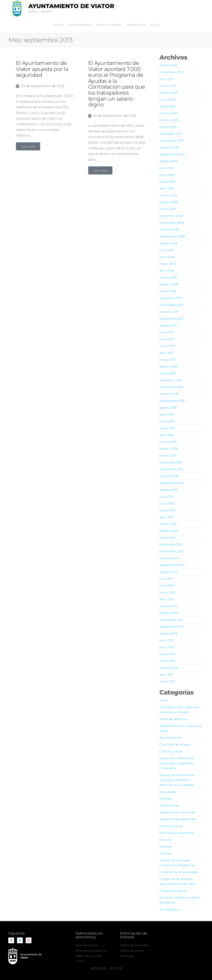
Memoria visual (171, 826)
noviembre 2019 (172, 141)
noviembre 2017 (172, 305)
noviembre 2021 (171, 72)
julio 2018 (166, 250)
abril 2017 (167, 353)
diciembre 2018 (171, 216)
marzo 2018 (168, 277)
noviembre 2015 (171, 469)
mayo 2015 (167, 510)
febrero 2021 (169, 93)
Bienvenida (80, 25)
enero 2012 (167, 661)
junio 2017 (167, 339)
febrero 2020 (169, 120)
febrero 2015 (169, 531)
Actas (164, 700)
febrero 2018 (169, 284)
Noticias (166, 840)
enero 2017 (168, 373)
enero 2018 (168, 291)
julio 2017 (166, 332)
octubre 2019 (169, 147)
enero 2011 (167, 681)
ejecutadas (168, 792)
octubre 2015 (169, 476)
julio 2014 (166, 579)
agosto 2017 (168, 325)
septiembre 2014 (172, 565)
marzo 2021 (168, 86)
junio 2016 (167, 421)
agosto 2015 (168, 490)
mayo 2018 (167, 264)
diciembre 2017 (171, 298)
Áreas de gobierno (173, 719)
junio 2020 (167, 99)
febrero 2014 (169, 613)
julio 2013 (166, 640)
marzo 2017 (168, 360)
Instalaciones (169, 805)
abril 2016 (167, 435)
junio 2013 (167, 647)
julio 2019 (166, 168)
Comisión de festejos (175, 744)
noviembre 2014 (172, 551)
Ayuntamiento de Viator (71, 6)
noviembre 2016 (172, 387)
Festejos (166, 799)
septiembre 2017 (172, 319)
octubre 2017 (169, 312)
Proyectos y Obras (173, 891)
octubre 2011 (169, 668)
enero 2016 (168, 455)
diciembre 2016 (171, 380)
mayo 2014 (168, 592)
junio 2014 (167, 586)
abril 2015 (166, 517)
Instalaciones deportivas (178, 819)
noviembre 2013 (171, 620)
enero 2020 (168, 127)
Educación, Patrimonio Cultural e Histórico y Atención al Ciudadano (177, 780)
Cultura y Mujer (171, 751)
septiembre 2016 (172, 401)
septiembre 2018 (172, 236)
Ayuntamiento (171, 738)
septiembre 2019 (172, 154)
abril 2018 (167, 271)
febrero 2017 (169, 366)
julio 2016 (166, 414)
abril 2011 (166, 675)
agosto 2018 (168, 243)
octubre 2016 (169, 394)
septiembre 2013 (172, 627)
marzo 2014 (168, 606)
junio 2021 (167, 79)
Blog (156, 25)
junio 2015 (167, 503)
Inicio (58, 25)
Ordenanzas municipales (179, 872)
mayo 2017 (167, 346)
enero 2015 (167, 538)
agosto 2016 (168, 408)
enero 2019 (168, 209)
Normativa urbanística (177, 833)
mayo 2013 (167, 654)
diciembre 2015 (171, 462)
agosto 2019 (168, 161)
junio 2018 (167, 257)
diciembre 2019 (171, 134)
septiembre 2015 (172, 483)
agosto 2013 (168, 633)
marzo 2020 (169, 113)
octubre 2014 (169, 558)
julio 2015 (166, 497)
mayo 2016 (167, 428)
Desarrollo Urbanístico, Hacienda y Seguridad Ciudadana (177, 763)
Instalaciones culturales (177, 812)
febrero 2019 (169, 202)
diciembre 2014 (171, 544)
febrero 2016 (169, 449)
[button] (28, 146)
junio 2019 (167, 175)
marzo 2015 (168, 524)
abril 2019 (167, 188)
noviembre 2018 (172, 223)
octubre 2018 (169, 230)
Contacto (136, 25)
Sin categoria (169, 909)
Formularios (109, 25)
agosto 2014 (168, 572)
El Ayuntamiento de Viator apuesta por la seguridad (42, 69)
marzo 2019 (168, 195)
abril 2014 (167, 599)
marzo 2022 (168, 65)
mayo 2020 (168, 106)
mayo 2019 (167, 182)
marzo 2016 (168, 442)
